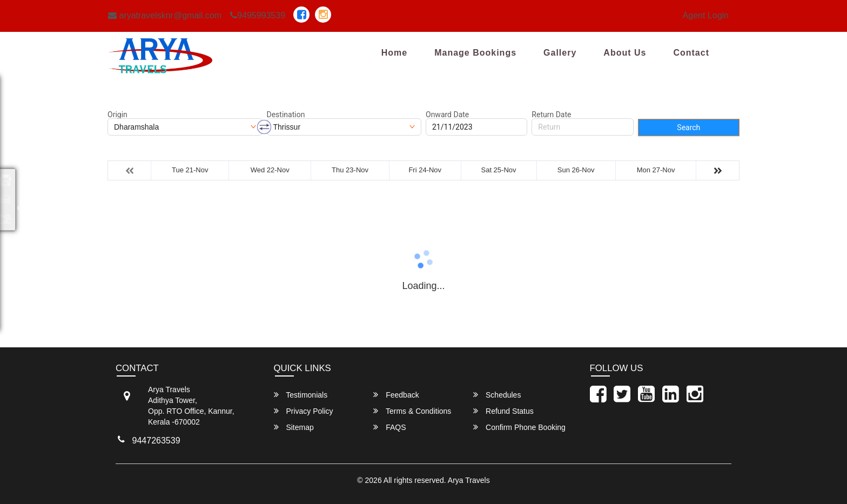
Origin (117, 115)
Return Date (551, 115)
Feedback (396, 395)
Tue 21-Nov (190, 170)
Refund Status (503, 411)
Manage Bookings (475, 53)
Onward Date (447, 115)
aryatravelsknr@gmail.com (165, 15)
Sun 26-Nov (576, 170)
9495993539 (258, 15)
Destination (286, 115)
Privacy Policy (304, 411)
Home (394, 53)
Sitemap (294, 427)
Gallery (560, 53)
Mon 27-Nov (656, 170)
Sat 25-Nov (499, 170)
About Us (625, 53)
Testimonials (301, 395)
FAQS (389, 427)
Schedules (497, 395)
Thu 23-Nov (350, 170)
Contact (691, 53)
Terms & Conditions (412, 411)
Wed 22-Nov (270, 170)
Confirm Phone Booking (519, 427)
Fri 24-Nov (425, 170)
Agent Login (706, 15)
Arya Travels (469, 480)
